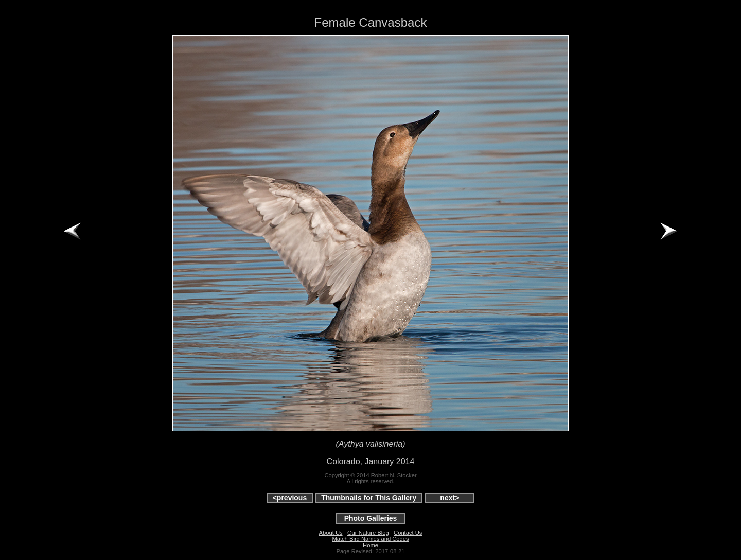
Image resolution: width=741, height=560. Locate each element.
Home (370, 545)
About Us (331, 533)
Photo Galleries (371, 518)
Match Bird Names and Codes (370, 539)
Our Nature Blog (368, 533)
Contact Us (408, 533)
